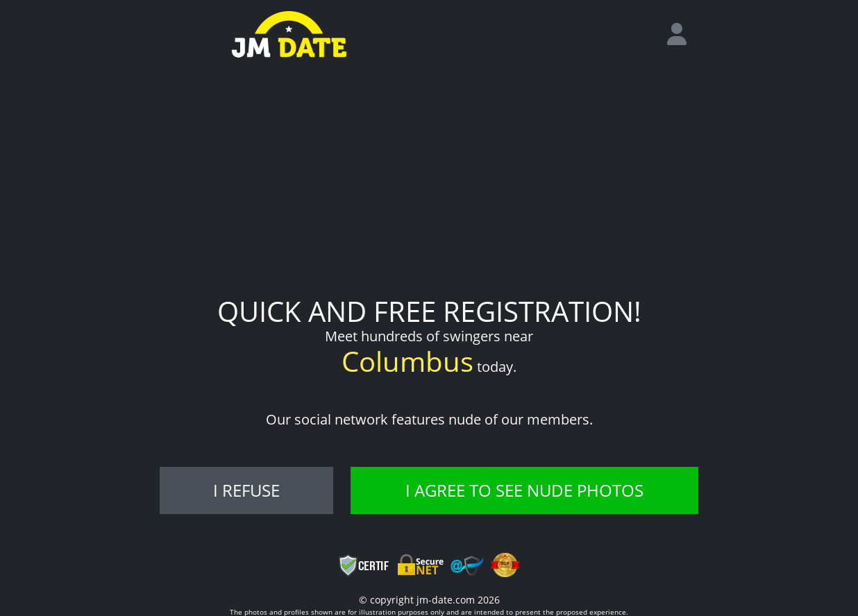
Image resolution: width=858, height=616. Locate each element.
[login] (682, 35)
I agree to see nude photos (524, 490)
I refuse (246, 490)
